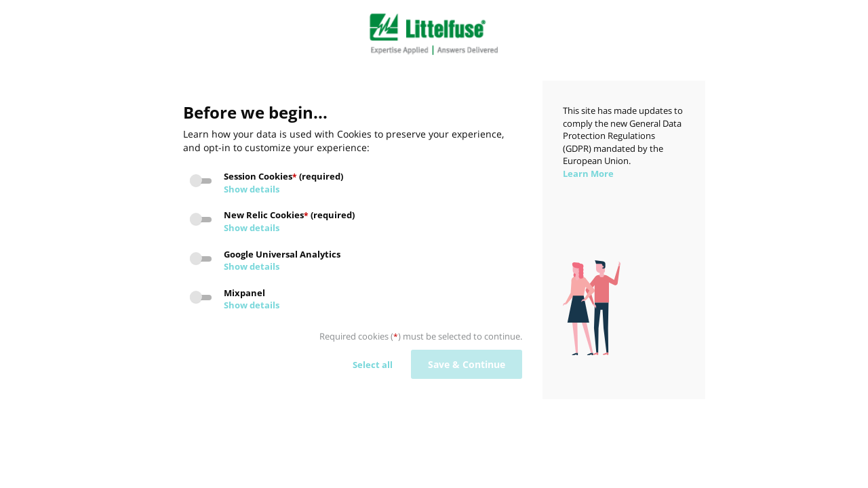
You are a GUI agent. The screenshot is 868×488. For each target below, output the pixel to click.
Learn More (588, 174)
